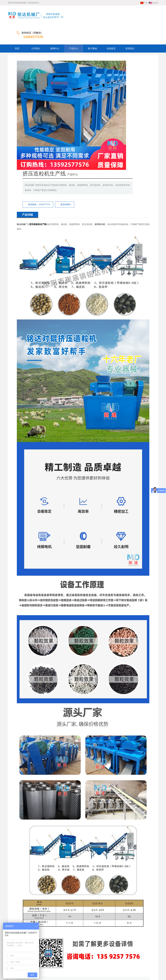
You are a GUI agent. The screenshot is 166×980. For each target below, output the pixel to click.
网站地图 (65, 962)
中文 (144, 3)
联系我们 (105, 957)
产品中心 (71, 957)
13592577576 (148, 17)
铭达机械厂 (22, 111)
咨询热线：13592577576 (93, 81)
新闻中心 (60, 957)
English (154, 3)
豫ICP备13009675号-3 (105, 971)
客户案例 (82, 957)
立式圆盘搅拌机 (142, 895)
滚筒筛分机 (100, 111)
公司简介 (49, 957)
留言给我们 (120, 81)
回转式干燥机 (32, 895)
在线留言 (94, 957)
